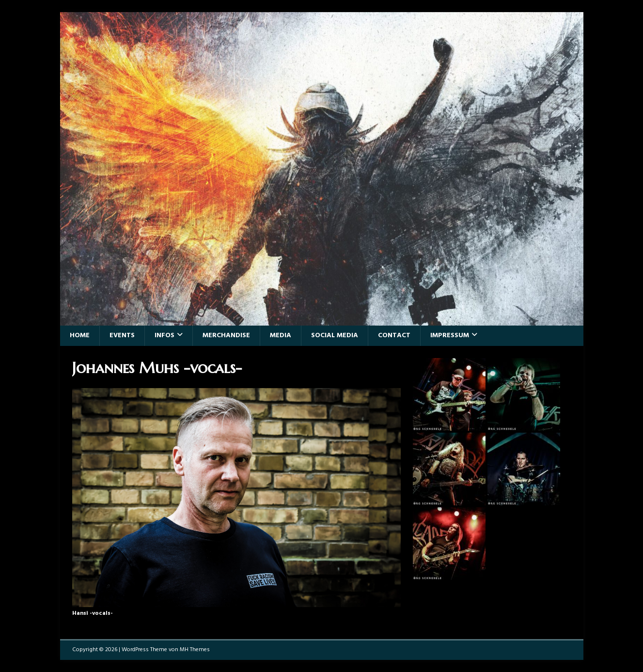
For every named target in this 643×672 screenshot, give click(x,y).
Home (80, 336)
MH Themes (195, 650)
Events (122, 336)
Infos (165, 336)
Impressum (450, 336)
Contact (394, 336)
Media (281, 336)
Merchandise (226, 336)
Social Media (335, 336)
